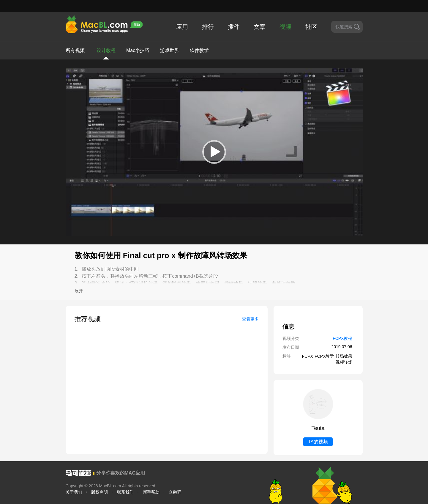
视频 (285, 27)
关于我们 (74, 492)
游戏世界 (170, 50)
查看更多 (250, 319)
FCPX (308, 356)
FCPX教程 (342, 338)
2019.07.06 (342, 347)
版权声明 (100, 492)
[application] (214, 152)
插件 (234, 27)
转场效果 (344, 356)
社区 (311, 27)
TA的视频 (318, 442)
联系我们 (125, 492)
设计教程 (106, 54)
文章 (260, 27)
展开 (79, 291)
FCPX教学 (324, 356)
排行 (208, 27)
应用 (182, 27)
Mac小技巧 (138, 50)
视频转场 (344, 362)
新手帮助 (151, 492)
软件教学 (199, 50)
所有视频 (75, 50)
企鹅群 (175, 492)
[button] (214, 152)
